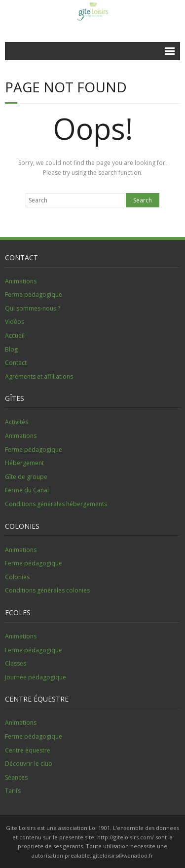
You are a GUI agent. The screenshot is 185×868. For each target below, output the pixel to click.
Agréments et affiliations (39, 376)
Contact (16, 363)
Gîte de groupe (26, 477)
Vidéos (15, 322)
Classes (16, 663)
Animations (21, 281)
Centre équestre (28, 750)
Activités (17, 422)
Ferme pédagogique (34, 295)
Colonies (17, 577)
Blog (11, 349)
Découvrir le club (29, 764)
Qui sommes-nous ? (33, 308)
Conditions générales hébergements (56, 504)
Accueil (15, 335)
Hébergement (24, 463)
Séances (16, 777)
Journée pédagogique (36, 677)
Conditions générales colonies (47, 590)
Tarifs (13, 791)
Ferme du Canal (27, 490)
